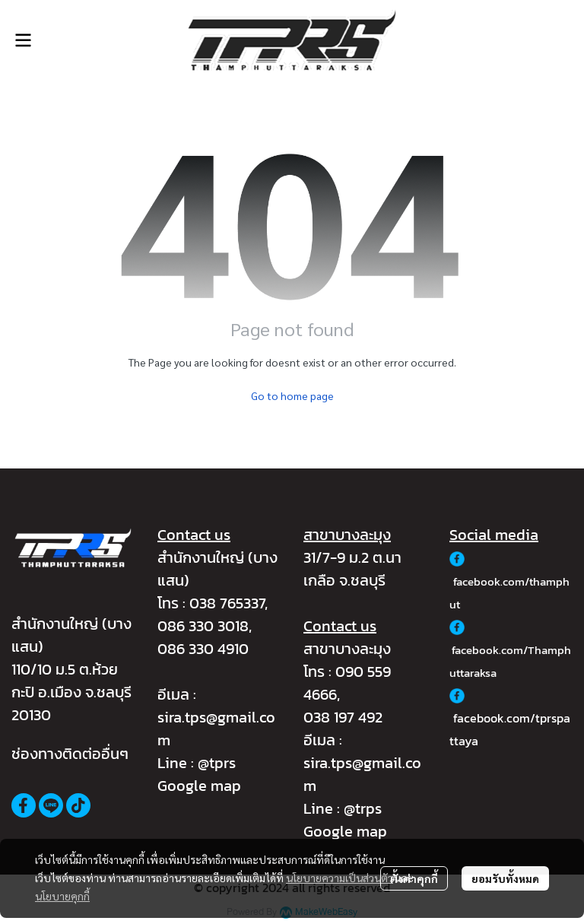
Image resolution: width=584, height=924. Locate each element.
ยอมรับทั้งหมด (505, 878)
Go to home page (292, 395)
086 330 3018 (203, 626)
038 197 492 (343, 717)
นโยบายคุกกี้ (62, 896)
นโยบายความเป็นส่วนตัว (340, 878)
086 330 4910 (203, 649)
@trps (363, 808)
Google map (199, 786)
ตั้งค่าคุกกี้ (414, 878)
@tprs (217, 763)
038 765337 (227, 603)
